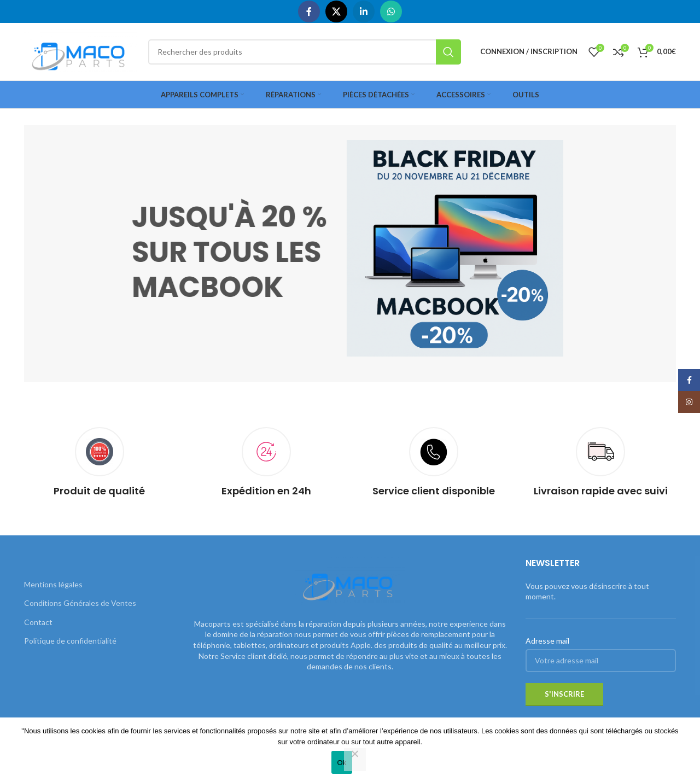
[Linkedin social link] (364, 11)
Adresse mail (547, 641)
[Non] (355, 760)
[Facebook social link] (309, 11)
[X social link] (336, 11)
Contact (38, 622)
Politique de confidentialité (70, 641)
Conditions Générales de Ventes (80, 603)
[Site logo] (81, 51)
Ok (342, 763)
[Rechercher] (305, 52)
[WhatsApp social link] (391, 11)
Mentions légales (53, 584)
